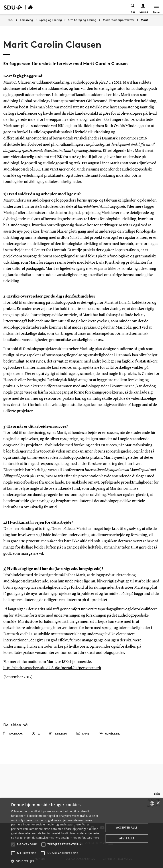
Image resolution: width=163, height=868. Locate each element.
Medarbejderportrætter (119, 20)
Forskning (27, 20)
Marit (145, 20)
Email (83, 734)
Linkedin (58, 733)
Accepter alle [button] (127, 828)
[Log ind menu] (143, 7)
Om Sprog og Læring (82, 20)
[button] (13, 844)
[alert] (81, 833)
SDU (11, 20)
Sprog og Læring (51, 20)
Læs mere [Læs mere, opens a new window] (93, 838)
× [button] (158, 803)
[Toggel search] (133, 7)
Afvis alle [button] (127, 838)
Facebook (13, 733)
